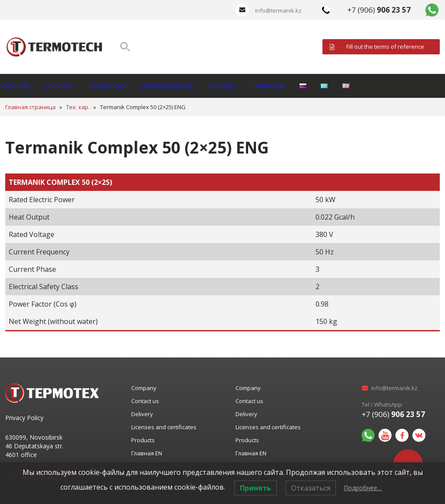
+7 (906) (379, 10)
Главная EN (147, 453)
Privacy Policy (24, 418)
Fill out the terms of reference (385, 47)
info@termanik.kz (278, 10)
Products (20, 86)
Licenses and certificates (164, 427)
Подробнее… (363, 488)
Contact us (319, 86)
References (131, 86)
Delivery (264, 86)
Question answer (200, 86)
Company (74, 86)
